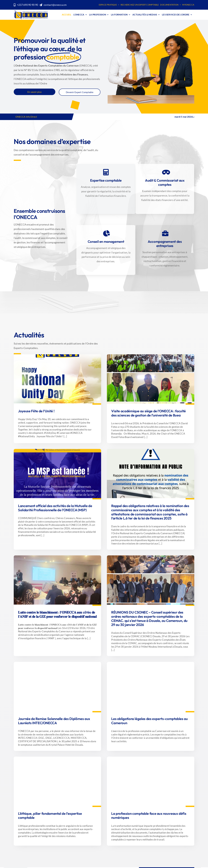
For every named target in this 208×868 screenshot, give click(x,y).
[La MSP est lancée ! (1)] (151, 356)
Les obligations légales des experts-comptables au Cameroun (149, 721)
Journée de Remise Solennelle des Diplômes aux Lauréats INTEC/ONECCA (54, 721)
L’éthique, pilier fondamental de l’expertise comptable (50, 816)
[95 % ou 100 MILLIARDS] (151, 450)
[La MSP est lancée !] (57, 450)
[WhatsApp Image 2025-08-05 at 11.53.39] (57, 663)
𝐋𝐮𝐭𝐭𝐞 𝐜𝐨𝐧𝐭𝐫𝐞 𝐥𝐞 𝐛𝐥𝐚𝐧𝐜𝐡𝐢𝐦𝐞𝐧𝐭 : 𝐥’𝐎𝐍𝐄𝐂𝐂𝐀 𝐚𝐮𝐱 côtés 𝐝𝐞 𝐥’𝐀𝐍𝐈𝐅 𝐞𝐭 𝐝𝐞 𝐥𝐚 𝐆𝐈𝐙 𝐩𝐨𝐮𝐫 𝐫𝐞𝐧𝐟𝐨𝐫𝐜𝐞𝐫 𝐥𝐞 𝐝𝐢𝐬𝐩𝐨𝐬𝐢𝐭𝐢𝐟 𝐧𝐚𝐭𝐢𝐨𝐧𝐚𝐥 (57, 614)
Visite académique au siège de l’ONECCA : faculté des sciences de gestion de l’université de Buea (148, 413)
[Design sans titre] (57, 557)
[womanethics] (57, 758)
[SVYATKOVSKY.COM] (151, 663)
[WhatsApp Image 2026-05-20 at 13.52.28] (57, 356)
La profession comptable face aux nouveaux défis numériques (149, 816)
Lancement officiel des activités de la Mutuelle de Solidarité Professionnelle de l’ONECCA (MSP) (55, 508)
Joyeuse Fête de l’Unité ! (36, 411)
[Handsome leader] (151, 758)
